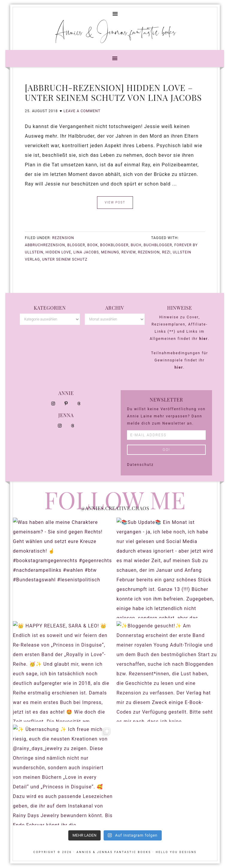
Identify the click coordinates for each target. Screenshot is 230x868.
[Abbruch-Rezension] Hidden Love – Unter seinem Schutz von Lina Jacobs (113, 93)
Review (128, 252)
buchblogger (158, 245)
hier (203, 339)
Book (93, 245)
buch (136, 245)
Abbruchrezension (45, 245)
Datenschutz (140, 465)
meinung (110, 252)
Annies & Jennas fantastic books (115, 31)
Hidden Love (58, 252)
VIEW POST (115, 202)
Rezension (63, 238)
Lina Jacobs (86, 252)
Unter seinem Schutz (65, 259)
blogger (76, 245)
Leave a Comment (82, 111)
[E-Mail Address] (166, 435)
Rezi (166, 252)
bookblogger (114, 245)
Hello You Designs (176, 852)
